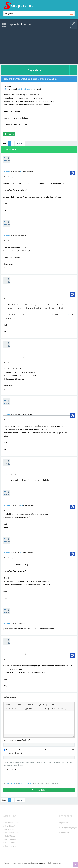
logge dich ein (11, 784)
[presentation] (21, 777)
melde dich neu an (25, 784)
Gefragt (6, 89)
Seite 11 (14, 836)
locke (21, 506)
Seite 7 (6, 833)
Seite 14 (6, 843)
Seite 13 (13, 839)
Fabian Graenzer (39, 863)
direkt (13, 846)
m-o (21, 172)
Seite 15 (13, 843)
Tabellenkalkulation (24, 89)
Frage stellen (35, 70)
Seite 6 (12, 829)
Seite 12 (6, 839)
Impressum (64, 823)
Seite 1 (12, 823)
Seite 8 (12, 833)
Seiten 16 (7, 846)
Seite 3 (7, 826)
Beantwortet (7, 172)
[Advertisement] (39, 46)
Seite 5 (6, 829)
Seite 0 (6, 823)
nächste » (20, 143)
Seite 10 (8, 836)
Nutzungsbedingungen (68, 828)
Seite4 (13, 826)
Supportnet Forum (19, 24)
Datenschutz (64, 833)
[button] (10, 705)
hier (67, 315)
